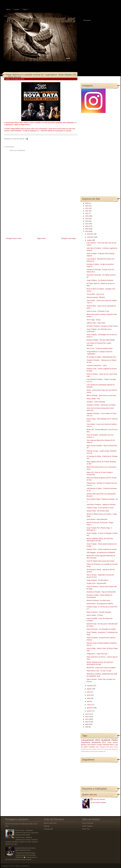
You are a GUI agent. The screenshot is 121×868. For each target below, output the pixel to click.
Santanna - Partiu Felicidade (96, 402)
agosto (89, 689)
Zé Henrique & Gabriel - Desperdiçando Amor (101, 357)
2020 (87, 216)
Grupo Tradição (87, 826)
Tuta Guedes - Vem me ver (95, 294)
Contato (16, 9)
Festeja (83, 751)
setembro (90, 686)
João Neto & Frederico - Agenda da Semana (101, 505)
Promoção (91, 751)
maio (89, 698)
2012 (87, 717)
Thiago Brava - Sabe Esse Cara (97, 654)
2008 (87, 727)
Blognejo (47, 826)
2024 (87, 206)
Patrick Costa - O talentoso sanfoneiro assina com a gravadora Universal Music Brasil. (27, 833)
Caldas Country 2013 (98, 749)
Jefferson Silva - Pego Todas (96, 323)
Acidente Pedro (110, 740)
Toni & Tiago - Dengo (93, 320)
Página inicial (41, 238)
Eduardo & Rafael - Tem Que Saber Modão (101, 340)
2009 (87, 724)
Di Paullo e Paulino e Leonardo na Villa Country (102, 326)
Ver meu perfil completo (98, 803)
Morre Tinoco (114, 747)
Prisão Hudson (113, 743)
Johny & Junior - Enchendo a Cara (98, 311)
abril (89, 701)
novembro (90, 237)
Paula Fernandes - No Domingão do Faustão (101, 629)
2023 (87, 208)
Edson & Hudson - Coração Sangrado (99, 612)
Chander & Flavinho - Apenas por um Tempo (101, 405)
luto (105, 751)
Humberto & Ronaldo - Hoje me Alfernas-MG (101, 592)
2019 (87, 219)
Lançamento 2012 (91, 740)
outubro (90, 240)
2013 (87, 714)
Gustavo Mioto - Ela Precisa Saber (98, 511)
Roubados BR (48, 829)
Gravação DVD (104, 747)
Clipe (97, 747)
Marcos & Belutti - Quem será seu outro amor (101, 395)
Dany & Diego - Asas (93, 399)
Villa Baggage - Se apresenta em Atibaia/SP (101, 552)
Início (8, 9)
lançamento (86, 742)
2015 (87, 229)
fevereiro (90, 708)
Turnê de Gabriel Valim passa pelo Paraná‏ (100, 561)
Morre (112, 745)
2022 (87, 211)
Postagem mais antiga (68, 238)
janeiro (89, 711)
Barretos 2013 (86, 745)
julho (89, 692)
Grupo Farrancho (88, 823)
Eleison (93, 745)
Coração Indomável (103, 745)
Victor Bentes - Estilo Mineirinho (97, 519)
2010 (87, 722)
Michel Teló (86, 829)
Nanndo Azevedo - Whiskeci (96, 297)
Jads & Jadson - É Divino (95, 615)
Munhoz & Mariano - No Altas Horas (98, 600)
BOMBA (83, 749)
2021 (87, 214)
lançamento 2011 (99, 742)
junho (89, 695)
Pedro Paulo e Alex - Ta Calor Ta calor (99, 671)
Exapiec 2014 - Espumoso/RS (96, 583)
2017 (87, 224)
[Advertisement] (22, 220)
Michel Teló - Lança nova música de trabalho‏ (101, 668)
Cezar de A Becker (99, 799)
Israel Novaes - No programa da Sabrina (100, 604)
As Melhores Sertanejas (21, 866)
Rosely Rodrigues (99, 751)
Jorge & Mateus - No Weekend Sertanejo (100, 280)
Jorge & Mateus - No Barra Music (97, 580)
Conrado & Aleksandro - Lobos (97, 366)
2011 (87, 719)
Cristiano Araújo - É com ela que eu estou (100, 508)
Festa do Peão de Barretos (111, 749)
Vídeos (25, 9)
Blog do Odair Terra (50, 823)
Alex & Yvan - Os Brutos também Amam (100, 348)
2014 (87, 231)
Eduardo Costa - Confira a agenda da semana (102, 549)
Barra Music (89, 749)
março (89, 705)
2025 (87, 203)
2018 (87, 221)
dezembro (90, 234)
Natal (87, 751)
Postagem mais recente (14, 238)
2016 (87, 226)
